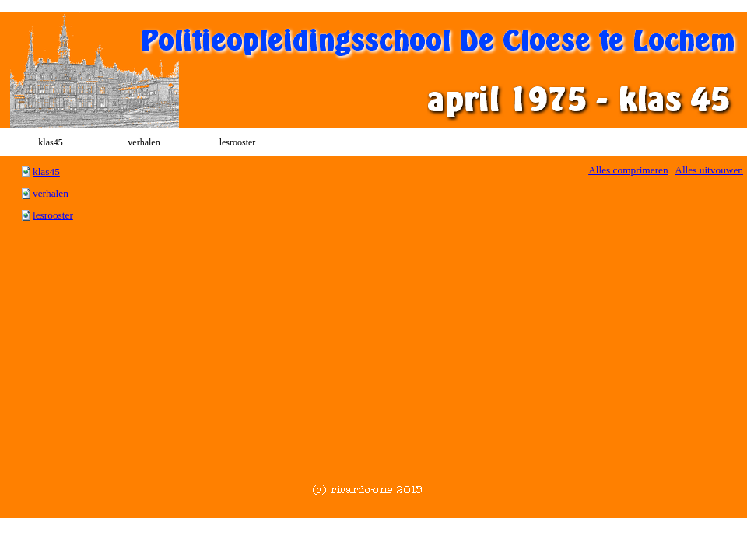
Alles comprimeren (628, 170)
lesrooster (53, 215)
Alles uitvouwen (709, 170)
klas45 (46, 171)
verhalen (51, 193)
